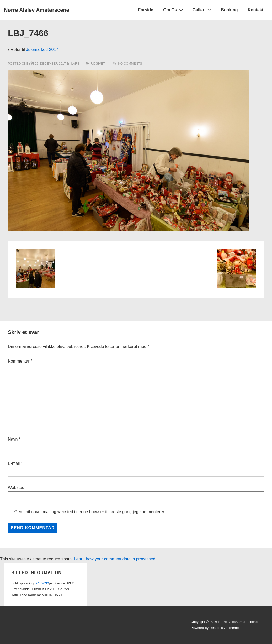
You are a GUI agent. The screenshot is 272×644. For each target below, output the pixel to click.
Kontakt (255, 10)
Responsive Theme (224, 628)
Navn (13, 439)
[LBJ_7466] (50, 64)
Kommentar (20, 361)
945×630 (42, 583)
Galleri (203, 10)
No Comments (130, 64)
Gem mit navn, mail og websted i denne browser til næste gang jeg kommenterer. (90, 512)
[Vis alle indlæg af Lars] (73, 64)
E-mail (14, 463)
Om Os (174, 10)
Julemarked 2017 (42, 50)
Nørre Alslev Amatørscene (37, 10)
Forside (146, 10)
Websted (16, 488)
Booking (229, 10)
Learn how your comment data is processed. (115, 559)
